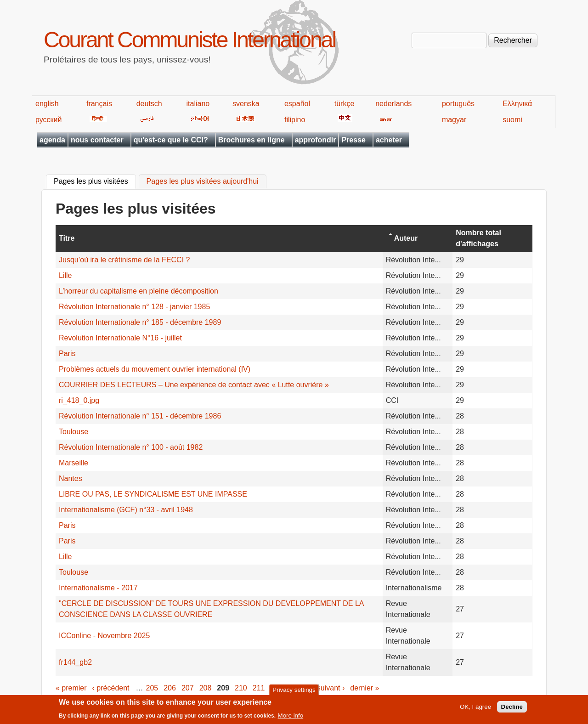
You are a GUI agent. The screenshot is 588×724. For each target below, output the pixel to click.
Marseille (73, 463)
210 (241, 688)
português (458, 104)
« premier (71, 688)
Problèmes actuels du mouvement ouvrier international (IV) (155, 369)
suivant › (331, 688)
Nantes (71, 478)
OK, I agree (475, 710)
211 (259, 688)
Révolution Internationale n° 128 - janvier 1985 (134, 307)
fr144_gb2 (75, 662)
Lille (65, 275)
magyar (454, 120)
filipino (295, 120)
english (47, 104)
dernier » (365, 688)
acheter (389, 140)
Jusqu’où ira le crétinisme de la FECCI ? (124, 260)
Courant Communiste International (189, 40)
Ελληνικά (517, 104)
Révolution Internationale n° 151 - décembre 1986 (140, 416)
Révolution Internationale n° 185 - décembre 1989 (140, 322)
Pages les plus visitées (95, 181)
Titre (67, 238)
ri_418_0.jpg (79, 400)
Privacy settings (294, 692)
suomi (512, 120)
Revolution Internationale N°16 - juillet (120, 338)
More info (291, 718)
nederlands (393, 104)
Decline (512, 710)
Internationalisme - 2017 (98, 588)
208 (206, 688)
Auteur (406, 238)
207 (188, 688)
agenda (52, 140)
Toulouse (73, 432)
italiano (198, 104)
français (99, 104)
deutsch (149, 104)
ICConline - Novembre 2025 (104, 636)
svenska (246, 104)
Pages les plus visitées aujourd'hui (203, 182)
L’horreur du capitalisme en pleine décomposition (139, 291)
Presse (353, 140)
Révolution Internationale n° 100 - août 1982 (131, 447)
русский (48, 120)
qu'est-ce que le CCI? (171, 140)
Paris (67, 354)
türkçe (345, 104)
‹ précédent (111, 688)
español (297, 104)
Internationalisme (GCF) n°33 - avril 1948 (126, 510)
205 (152, 688)
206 (170, 688)
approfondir (316, 140)
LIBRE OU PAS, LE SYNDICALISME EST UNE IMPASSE (153, 494)
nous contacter (97, 140)
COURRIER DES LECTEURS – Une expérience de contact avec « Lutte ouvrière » (194, 385)
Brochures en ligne (252, 140)
